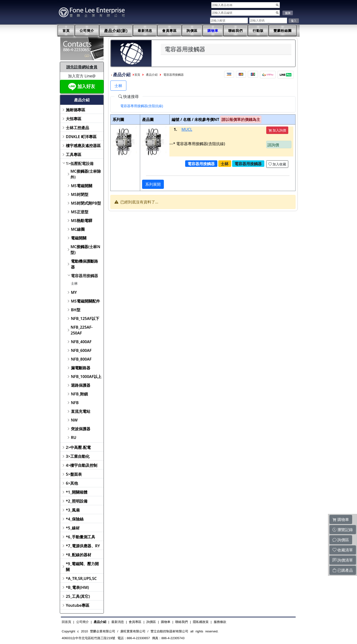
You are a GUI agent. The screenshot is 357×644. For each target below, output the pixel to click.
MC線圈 (78, 229)
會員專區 (169, 31)
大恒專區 (74, 119)
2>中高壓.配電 (78, 447)
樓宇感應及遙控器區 (83, 146)
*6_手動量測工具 (80, 537)
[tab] (142, 106)
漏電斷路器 (81, 368)
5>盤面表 (74, 474)
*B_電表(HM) (77, 587)
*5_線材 (73, 528)
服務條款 (220, 622)
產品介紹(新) (116, 31)
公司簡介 (87, 31)
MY (74, 292)
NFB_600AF (81, 350)
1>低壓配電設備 (80, 163)
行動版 (258, 31)
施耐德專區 (76, 110)
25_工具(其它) (78, 596)
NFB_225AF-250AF (82, 330)
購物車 (213, 31)
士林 (74, 283)
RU (74, 437)
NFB (75, 403)
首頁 (66, 31)
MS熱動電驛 (82, 221)
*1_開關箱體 (77, 492)
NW (74, 420)
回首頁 (66, 622)
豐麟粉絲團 (283, 31)
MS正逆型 (80, 212)
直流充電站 (81, 411)
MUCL (187, 129)
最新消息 (145, 31)
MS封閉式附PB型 (86, 203)
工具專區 (74, 155)
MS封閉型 (80, 194)
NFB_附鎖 (80, 394)
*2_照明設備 (77, 501)
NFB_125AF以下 (85, 318)
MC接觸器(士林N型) (85, 250)
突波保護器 (81, 429)
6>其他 (72, 483)
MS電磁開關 (82, 186)
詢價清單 (343, 560)
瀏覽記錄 (343, 530)
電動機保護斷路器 (84, 264)
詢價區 (192, 31)
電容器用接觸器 (84, 276)
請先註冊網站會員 (82, 67)
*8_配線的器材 (79, 555)
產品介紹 (152, 75)
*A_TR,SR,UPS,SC (81, 578)
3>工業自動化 (78, 456)
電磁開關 (79, 238)
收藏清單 (343, 550)
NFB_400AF (81, 342)
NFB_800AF (81, 359)
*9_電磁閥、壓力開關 (82, 567)
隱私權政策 (201, 622)
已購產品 (343, 570)
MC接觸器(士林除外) (86, 174)
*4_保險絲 (75, 519)
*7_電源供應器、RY (83, 546)
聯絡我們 (235, 31)
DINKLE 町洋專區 (81, 137)
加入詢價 (277, 130)
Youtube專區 (78, 605)
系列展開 (153, 184)
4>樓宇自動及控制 (82, 465)
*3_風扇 (73, 510)
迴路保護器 (81, 385)
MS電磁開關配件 (85, 301)
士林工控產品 (77, 128)
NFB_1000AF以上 (86, 377)
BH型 (76, 310)
